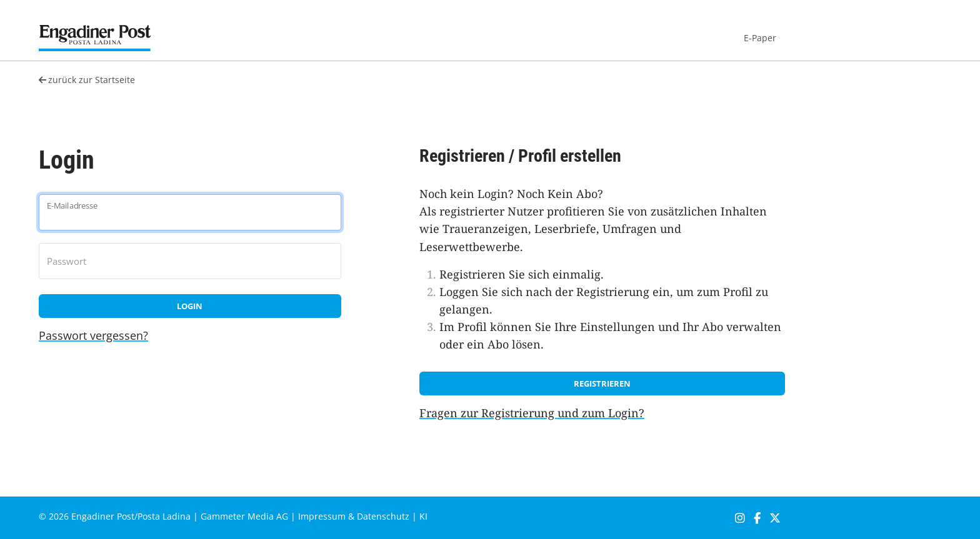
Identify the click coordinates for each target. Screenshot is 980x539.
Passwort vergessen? (93, 335)
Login (190, 306)
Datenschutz (383, 516)
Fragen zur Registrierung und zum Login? (532, 413)
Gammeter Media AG (244, 516)
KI (423, 516)
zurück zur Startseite (87, 80)
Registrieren (602, 383)
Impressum (322, 516)
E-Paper (760, 38)
